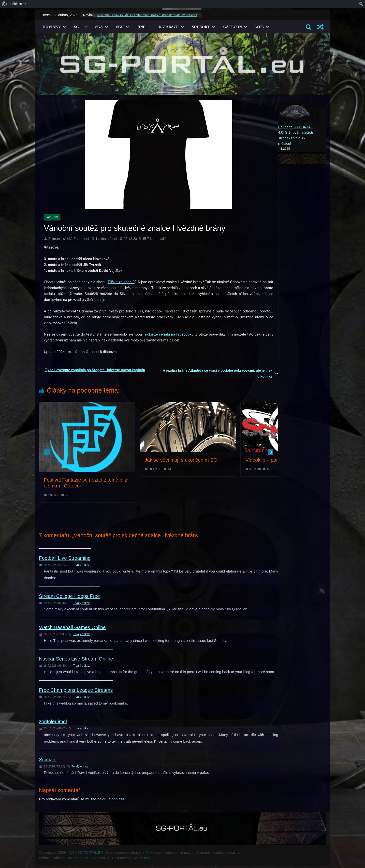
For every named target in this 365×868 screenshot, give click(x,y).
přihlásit (118, 799)
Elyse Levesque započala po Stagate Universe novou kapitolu (92, 370)
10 (268, 469)
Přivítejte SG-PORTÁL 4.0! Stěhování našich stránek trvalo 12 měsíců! (147, 15)
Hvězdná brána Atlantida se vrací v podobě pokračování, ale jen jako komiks (220, 373)
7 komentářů (155, 239)
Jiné (141, 27)
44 (169, 469)
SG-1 (78, 27)
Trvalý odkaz (79, 565)
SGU (120, 27)
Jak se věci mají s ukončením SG (181, 460)
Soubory (201, 27)
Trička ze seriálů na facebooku (168, 334)
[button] (63, 27)
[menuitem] (4, 4)
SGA (99, 27)
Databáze (168, 27)
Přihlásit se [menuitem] (18, 4)
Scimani (55, 239)
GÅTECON (233, 27)
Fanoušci (52, 217)
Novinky (52, 27)
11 (67, 495)
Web (259, 27)
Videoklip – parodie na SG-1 (276, 460)
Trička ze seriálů (121, 282)
